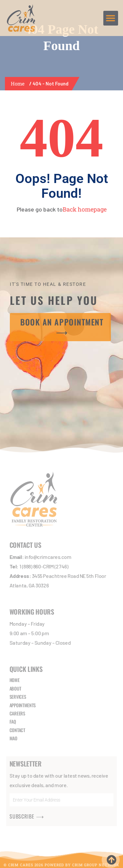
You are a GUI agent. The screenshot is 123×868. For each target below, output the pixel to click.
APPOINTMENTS (23, 705)
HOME (15, 680)
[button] (111, 18)
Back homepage (85, 209)
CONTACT (17, 730)
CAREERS (17, 713)
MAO (13, 738)
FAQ (13, 721)
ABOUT (15, 688)
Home (19, 83)
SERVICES (18, 697)
